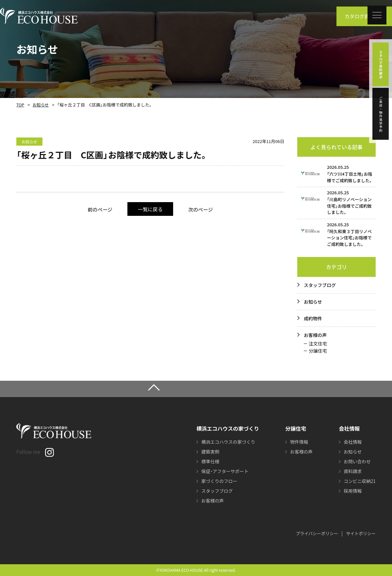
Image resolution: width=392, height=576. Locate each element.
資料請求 (352, 471)
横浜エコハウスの (228, 442)
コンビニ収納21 (359, 481)
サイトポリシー (361, 533)
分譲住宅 (318, 351)
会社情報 (352, 442)
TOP (20, 105)
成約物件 (313, 318)
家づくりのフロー (219, 481)
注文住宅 (318, 344)
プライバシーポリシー (317, 533)
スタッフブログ (320, 285)
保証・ (224, 471)
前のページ (98, 209)
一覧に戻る (150, 209)
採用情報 (352, 491)
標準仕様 (209, 461)
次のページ (202, 209)
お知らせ (40, 105)
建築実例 (209, 452)
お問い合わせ (357, 461)
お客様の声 (315, 335)
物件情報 (298, 442)
